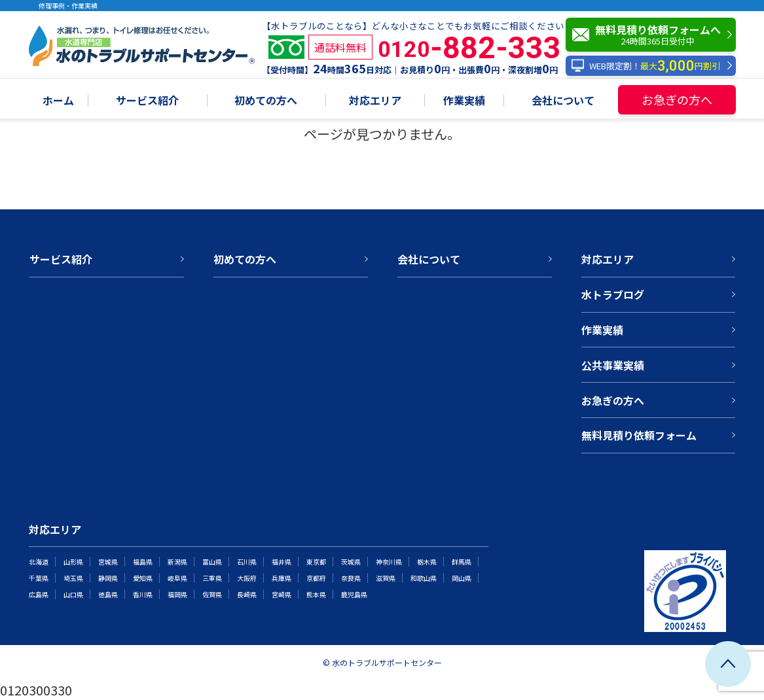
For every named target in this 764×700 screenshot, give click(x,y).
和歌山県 (424, 578)
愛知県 (143, 578)
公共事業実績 (613, 365)
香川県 (143, 594)
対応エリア (375, 101)
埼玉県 (73, 578)
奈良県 (351, 578)
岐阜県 (177, 578)
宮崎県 (282, 594)
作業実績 (464, 101)
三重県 (212, 578)
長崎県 (247, 594)
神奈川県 (389, 562)
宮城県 (108, 562)
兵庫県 (282, 578)
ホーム (58, 101)
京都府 (316, 578)
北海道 (39, 562)
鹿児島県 (354, 594)
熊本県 (316, 594)
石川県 (247, 562)
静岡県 (108, 578)
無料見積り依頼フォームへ (654, 35)
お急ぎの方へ (677, 99)
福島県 (143, 562)
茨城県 (351, 562)
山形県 (73, 562)
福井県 (282, 562)
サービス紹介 (147, 101)
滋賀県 (386, 578)
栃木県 (427, 562)
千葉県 (39, 578)
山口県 (73, 594)
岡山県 (462, 578)
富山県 (212, 562)
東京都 (316, 562)
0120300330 (36, 690)
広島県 (39, 594)
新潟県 (177, 562)
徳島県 (108, 594)
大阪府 (247, 578)
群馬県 (462, 562)
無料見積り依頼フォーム (639, 435)
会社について (563, 101)
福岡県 (177, 594)
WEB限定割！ (646, 66)
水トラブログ (613, 294)
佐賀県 (212, 594)
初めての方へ (266, 101)
